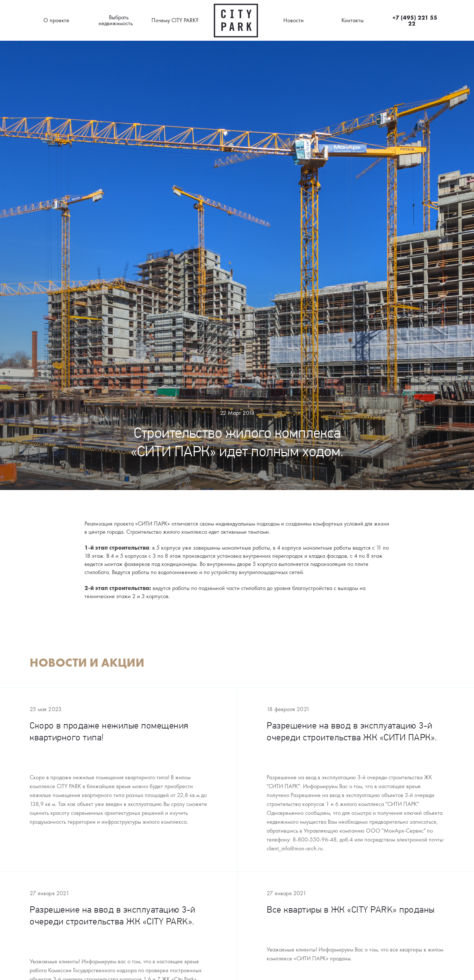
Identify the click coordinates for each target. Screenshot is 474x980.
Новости (293, 20)
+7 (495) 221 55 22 (415, 20)
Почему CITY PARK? (175, 20)
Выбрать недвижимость (116, 20)
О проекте (56, 20)
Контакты (353, 20)
